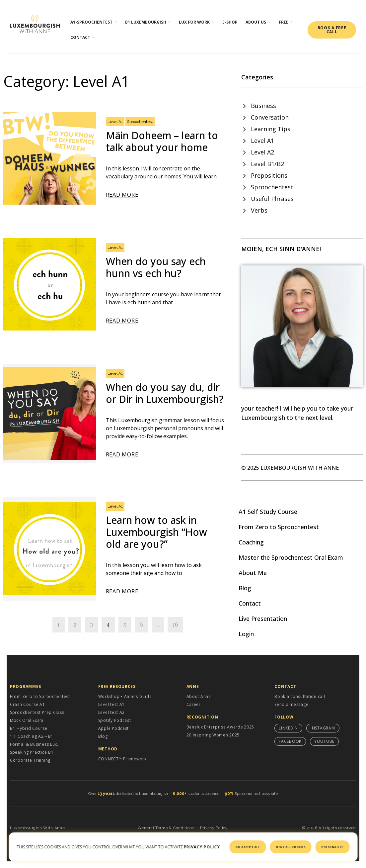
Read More (122, 195)
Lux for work (197, 22)
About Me (253, 573)
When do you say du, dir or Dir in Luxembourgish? (165, 393)
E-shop (230, 22)
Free (286, 22)
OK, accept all (248, 847)
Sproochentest (140, 122)
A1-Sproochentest (94, 22)
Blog (245, 588)
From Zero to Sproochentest (279, 527)
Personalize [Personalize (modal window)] (333, 847)
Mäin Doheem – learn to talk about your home (162, 141)
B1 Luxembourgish (148, 22)
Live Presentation (263, 619)
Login (246, 634)
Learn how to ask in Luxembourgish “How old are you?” (156, 532)
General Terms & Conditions (166, 828)
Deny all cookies (291, 847)
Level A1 (115, 122)
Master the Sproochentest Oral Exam (291, 557)
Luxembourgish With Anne (37, 828)
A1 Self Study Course (268, 512)
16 (175, 625)
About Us (258, 22)
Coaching (251, 542)
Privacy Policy (214, 828)
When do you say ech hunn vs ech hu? (156, 267)
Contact (83, 38)
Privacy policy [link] (202, 847)
